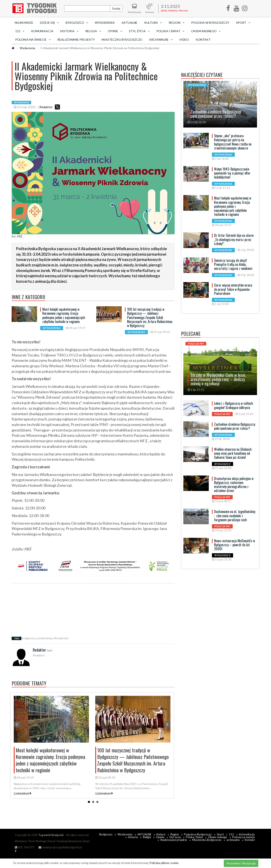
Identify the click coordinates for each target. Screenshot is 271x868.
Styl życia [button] (139, 31)
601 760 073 (25, 847)
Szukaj (116, 8)
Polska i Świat (194, 837)
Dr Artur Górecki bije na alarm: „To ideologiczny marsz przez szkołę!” (234, 239)
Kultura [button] (153, 23)
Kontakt (203, 40)
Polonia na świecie (243, 837)
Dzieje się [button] (49, 23)
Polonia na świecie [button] (33, 40)
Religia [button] (93, 31)
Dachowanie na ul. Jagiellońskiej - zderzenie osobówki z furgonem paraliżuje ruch (235, 516)
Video (184, 40)
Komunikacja (42, 31)
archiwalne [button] (161, 40)
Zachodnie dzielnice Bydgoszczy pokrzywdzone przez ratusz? (235, 426)
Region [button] (177, 23)
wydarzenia (44, 638)
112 (231, 834)
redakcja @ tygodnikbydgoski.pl (60, 847)
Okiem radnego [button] (206, 31)
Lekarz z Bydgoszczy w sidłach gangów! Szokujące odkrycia (234, 405)
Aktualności (61, 638)
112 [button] (20, 31)
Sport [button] (243, 23)
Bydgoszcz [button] (77, 23)
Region (175, 834)
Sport (220, 834)
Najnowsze (24, 23)
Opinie (160, 837)
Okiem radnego (218, 837)
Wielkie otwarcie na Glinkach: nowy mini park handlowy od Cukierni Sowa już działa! (233, 453)
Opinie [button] (115, 31)
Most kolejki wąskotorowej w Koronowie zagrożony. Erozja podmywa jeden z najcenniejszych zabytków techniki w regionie (64, 315)
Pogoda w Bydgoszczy (210, 23)
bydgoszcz (29, 638)
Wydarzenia (105, 23)
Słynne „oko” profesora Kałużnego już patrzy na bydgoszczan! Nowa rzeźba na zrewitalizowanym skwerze (233, 142)
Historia (133, 837)
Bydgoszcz (106, 834)
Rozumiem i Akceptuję (241, 863)
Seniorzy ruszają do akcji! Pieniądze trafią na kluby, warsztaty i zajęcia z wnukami (233, 264)
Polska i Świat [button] (170, 31)
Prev (17, 724)
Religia (147, 837)
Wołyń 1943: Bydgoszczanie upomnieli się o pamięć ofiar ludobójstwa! (232, 173)
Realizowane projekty (76, 40)
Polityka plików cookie (164, 863)
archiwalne (233, 840)
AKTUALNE (129, 23)
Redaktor (46, 107)
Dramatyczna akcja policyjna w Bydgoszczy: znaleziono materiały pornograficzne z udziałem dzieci (234, 485)
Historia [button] (69, 31)
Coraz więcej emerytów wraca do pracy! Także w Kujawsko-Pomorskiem (233, 289)
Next (167, 724)
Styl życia (175, 837)
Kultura (161, 834)
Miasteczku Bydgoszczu (122, 40)
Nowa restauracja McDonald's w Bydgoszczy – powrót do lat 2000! (234, 545)
